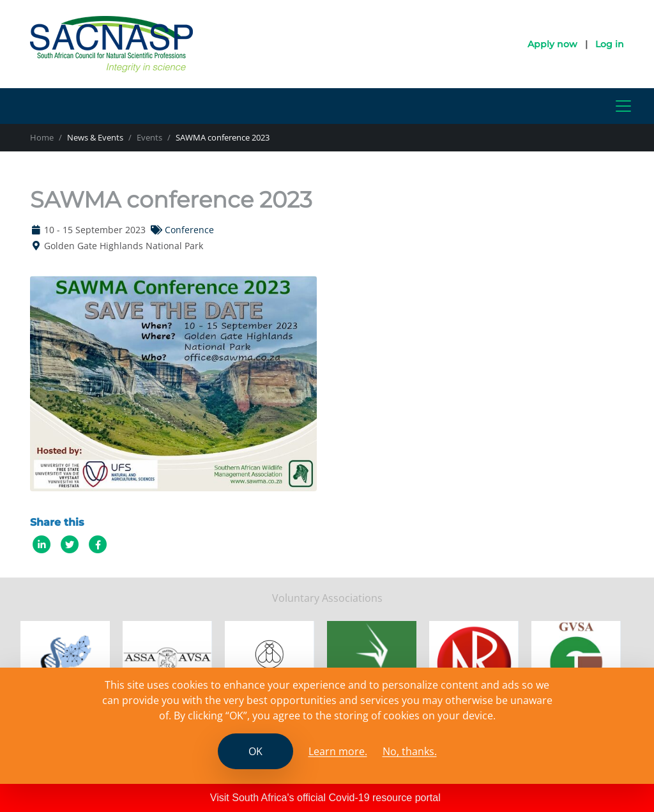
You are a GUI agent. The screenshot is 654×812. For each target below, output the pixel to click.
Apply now (552, 44)
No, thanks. (410, 751)
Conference (189, 230)
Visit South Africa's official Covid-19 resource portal (325, 798)
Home (42, 137)
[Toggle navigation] (623, 106)
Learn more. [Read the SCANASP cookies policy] (338, 751)
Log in (610, 44)
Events (149, 137)
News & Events (95, 137)
